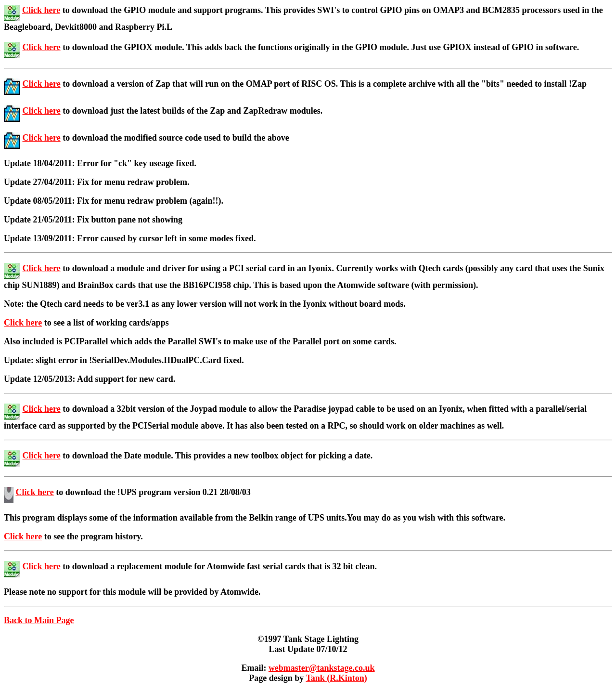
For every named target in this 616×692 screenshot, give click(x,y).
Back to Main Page (39, 620)
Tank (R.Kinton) (336, 678)
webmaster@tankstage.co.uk (322, 668)
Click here (41, 10)
